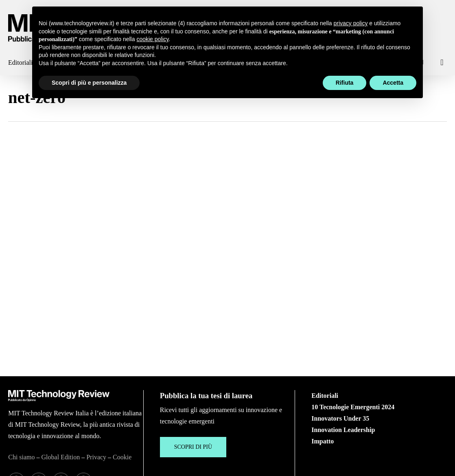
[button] (193, 377)
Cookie (122, 387)
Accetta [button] (393, 83)
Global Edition (61, 387)
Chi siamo (21, 387)
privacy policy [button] (350, 23)
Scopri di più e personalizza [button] (89, 83)
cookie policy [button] (152, 39)
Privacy (96, 387)
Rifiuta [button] (345, 83)
